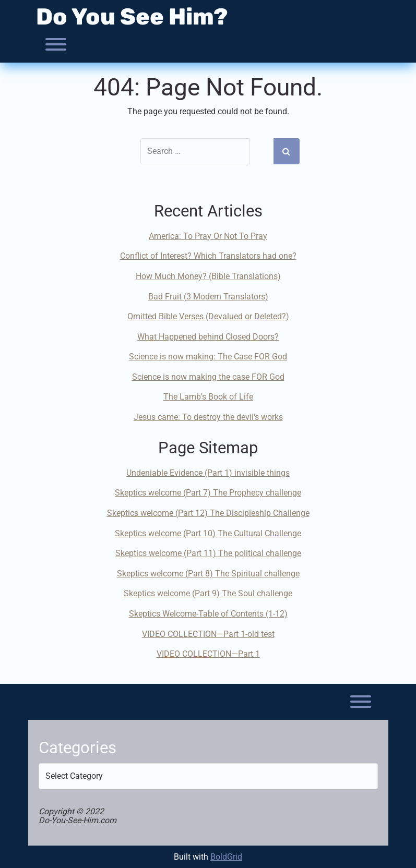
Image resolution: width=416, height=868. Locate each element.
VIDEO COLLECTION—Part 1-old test (208, 634)
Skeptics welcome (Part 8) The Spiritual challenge (208, 574)
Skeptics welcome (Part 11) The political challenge (208, 553)
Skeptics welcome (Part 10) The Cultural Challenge (208, 533)
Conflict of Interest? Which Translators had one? (208, 256)
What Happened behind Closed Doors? (208, 337)
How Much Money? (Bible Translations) (208, 276)
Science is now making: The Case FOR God (208, 357)
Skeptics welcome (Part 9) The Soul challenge (208, 593)
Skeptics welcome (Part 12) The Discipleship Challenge (208, 513)
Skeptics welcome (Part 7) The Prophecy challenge (208, 493)
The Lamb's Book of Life (208, 397)
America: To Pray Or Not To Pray (208, 236)
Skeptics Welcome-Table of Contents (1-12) (208, 614)
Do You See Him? (132, 17)
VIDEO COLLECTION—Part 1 (208, 654)
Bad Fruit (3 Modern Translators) (208, 297)
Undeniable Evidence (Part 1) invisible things (208, 473)
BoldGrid (226, 857)
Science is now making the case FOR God (208, 377)
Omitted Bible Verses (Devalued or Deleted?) (208, 316)
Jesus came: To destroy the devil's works (208, 417)
